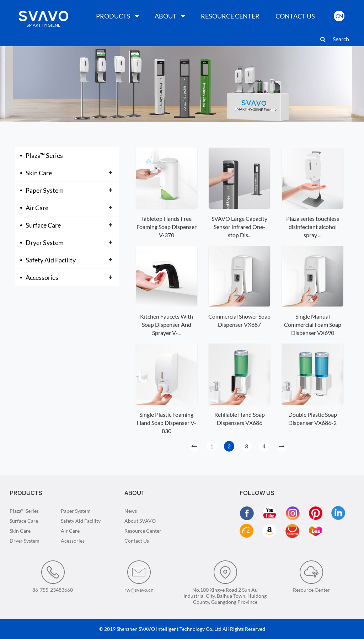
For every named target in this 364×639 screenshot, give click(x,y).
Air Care (37, 208)
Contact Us (137, 541)
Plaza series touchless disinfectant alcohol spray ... (313, 227)
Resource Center (143, 531)
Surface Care (43, 225)
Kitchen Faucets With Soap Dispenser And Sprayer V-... (167, 324)
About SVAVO (140, 521)
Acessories (73, 541)
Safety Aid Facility (51, 260)
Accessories (42, 277)
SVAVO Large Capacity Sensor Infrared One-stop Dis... (239, 227)
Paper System (45, 190)
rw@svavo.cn (139, 576)
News (131, 511)
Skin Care (39, 173)
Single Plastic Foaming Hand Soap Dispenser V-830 (167, 423)
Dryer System (45, 243)
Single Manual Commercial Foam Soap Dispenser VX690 (313, 324)
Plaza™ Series (44, 155)
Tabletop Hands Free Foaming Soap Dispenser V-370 (167, 227)
